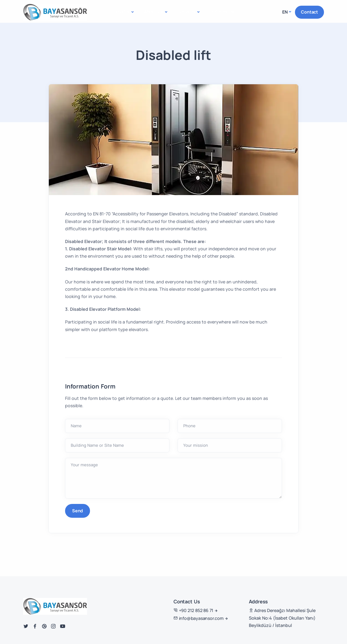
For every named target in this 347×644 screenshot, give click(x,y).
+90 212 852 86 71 (193, 610)
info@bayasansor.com (199, 618)
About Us (154, 12)
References (222, 12)
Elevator (121, 12)
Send (78, 511)
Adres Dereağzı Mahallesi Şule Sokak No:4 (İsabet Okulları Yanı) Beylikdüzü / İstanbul (282, 618)
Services (187, 12)
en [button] (285, 12)
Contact (309, 12)
